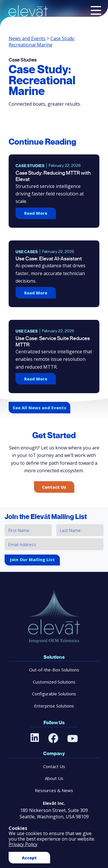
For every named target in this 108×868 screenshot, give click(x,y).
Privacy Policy (23, 844)
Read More (36, 213)
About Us (54, 778)
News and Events (27, 38)
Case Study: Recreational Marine (42, 42)
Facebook (53, 738)
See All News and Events (39, 408)
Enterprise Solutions (54, 706)
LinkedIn (35, 738)
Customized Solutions (54, 682)
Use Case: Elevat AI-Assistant (49, 259)
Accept (29, 858)
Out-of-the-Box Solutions (54, 670)
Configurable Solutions (54, 694)
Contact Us (54, 487)
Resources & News (54, 790)
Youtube (73, 738)
